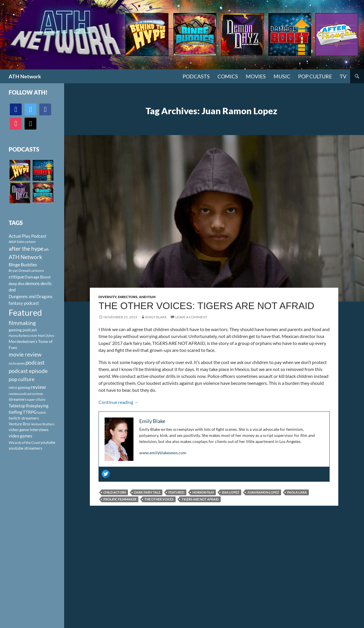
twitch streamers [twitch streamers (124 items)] (24, 418)
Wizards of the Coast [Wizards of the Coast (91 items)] (24, 443)
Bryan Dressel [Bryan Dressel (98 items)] (19, 270)
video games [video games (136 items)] (21, 436)
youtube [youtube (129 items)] (48, 442)
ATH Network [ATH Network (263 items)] (25, 257)
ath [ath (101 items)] (46, 249)
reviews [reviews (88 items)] (38, 394)
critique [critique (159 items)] (16, 277)
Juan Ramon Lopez (263, 492)
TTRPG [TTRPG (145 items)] (30, 412)
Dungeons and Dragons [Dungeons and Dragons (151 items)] (31, 296)
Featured (176, 492)
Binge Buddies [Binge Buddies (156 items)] (23, 265)
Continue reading (119, 402)
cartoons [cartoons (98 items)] (37, 270)
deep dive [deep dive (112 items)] (17, 284)
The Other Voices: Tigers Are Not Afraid (206, 306)
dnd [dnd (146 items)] (12, 290)
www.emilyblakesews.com (163, 453)
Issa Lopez (231, 492)
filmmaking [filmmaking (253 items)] (22, 323)
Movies (256, 76)
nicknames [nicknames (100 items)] (17, 363)
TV (343, 76)
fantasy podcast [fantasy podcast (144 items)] (24, 303)
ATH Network (25, 76)
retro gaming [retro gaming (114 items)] (19, 387)
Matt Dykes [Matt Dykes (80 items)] (46, 336)
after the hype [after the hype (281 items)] (26, 249)
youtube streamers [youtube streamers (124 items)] (25, 448)
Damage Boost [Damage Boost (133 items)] (38, 277)
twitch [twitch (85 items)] (42, 412)
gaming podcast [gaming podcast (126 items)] (23, 330)
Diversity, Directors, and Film (127, 297)
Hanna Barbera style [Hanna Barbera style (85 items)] (23, 336)
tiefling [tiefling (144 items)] (15, 412)
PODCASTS (196, 76)
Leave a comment (191, 317)
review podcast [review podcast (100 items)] (20, 394)
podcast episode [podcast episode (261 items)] (28, 371)
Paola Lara (297, 492)
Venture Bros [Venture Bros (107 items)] (19, 424)
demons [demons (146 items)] (32, 283)
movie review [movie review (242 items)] (25, 354)
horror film (203, 492)
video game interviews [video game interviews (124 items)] (29, 430)
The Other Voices (159, 499)
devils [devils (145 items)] (46, 283)
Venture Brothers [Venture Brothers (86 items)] (43, 424)
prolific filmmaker (120, 499)
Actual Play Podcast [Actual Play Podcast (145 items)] (28, 236)
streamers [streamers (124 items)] (18, 399)
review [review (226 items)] (38, 387)
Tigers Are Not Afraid (200, 499)
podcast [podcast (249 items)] (35, 362)
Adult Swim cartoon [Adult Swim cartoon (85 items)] (22, 242)
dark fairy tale (147, 492)
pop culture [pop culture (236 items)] (22, 379)
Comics (228, 76)
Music (282, 76)
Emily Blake (156, 317)
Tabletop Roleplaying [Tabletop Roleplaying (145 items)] (29, 406)
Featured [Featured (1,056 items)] (25, 312)
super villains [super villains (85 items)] (36, 399)
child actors (115, 492)
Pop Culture (315, 76)
